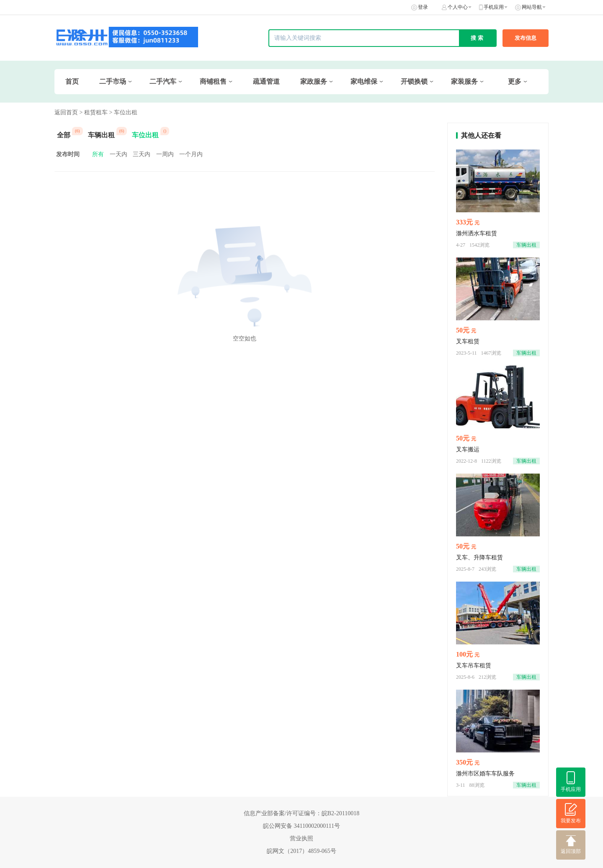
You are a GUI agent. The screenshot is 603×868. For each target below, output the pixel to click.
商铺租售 (213, 81)
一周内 (165, 154)
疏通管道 (266, 81)
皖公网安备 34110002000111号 (301, 826)
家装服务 (464, 81)
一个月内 (191, 154)
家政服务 (314, 81)
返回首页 (66, 112)
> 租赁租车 (94, 112)
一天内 (119, 154)
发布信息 (526, 38)
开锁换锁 (414, 81)
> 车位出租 (123, 112)
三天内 (142, 154)
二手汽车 (163, 81)
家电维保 (364, 81)
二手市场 (113, 81)
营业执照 (301, 838)
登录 (423, 7)
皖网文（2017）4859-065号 (301, 851)
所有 (98, 154)
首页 (72, 81)
